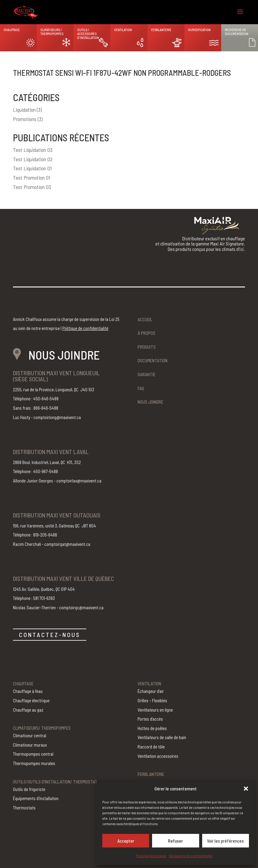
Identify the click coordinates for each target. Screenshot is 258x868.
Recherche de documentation (237, 32)
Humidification (199, 30)
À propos (147, 333)
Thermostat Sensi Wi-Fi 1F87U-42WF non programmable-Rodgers (122, 73)
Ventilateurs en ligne (155, 710)
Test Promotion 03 (32, 187)
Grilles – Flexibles (152, 700)
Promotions (25, 119)
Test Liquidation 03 (33, 150)
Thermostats (24, 808)
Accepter (126, 841)
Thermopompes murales (34, 763)
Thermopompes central (33, 754)
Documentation (153, 360)
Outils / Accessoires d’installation (88, 34)
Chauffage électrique (31, 700)
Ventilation (123, 30)
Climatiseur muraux (30, 745)
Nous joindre (150, 402)
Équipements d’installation (36, 798)
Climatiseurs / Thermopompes (52, 32)
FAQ (141, 388)
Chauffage (12, 30)
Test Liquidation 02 (33, 159)
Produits (147, 347)
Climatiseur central (30, 735)
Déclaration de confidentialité (191, 856)
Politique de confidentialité (85, 328)
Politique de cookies (151, 856)
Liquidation (24, 110)
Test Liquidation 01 (32, 168)
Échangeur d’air (151, 691)
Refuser (175, 841)
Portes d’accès (150, 719)
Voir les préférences (225, 841)
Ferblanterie (161, 30)
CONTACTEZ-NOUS (50, 635)
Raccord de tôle (151, 747)
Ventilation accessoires (158, 756)
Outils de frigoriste (29, 789)
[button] (246, 789)
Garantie (147, 374)
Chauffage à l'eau (28, 691)
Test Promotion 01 (32, 178)
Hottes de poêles (152, 728)
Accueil (145, 319)
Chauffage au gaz (28, 710)
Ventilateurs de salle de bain (162, 737)
